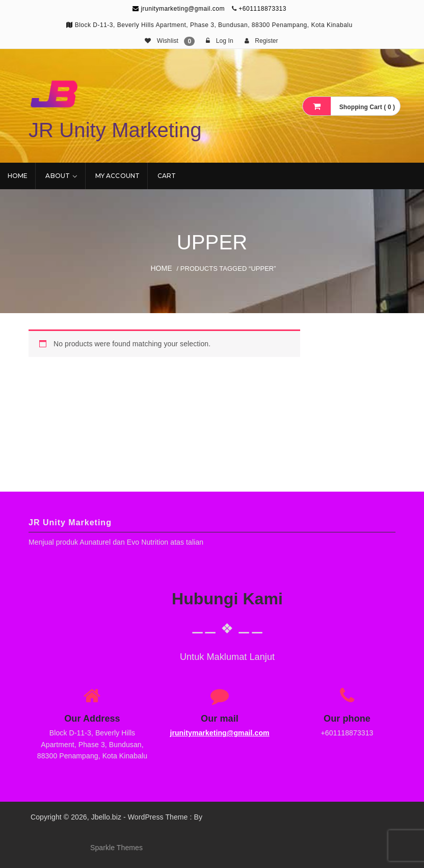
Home (18, 176)
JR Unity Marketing (115, 130)
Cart (167, 176)
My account (117, 176)
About (58, 176)
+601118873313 (262, 9)
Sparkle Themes (116, 848)
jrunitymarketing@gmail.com (179, 9)
